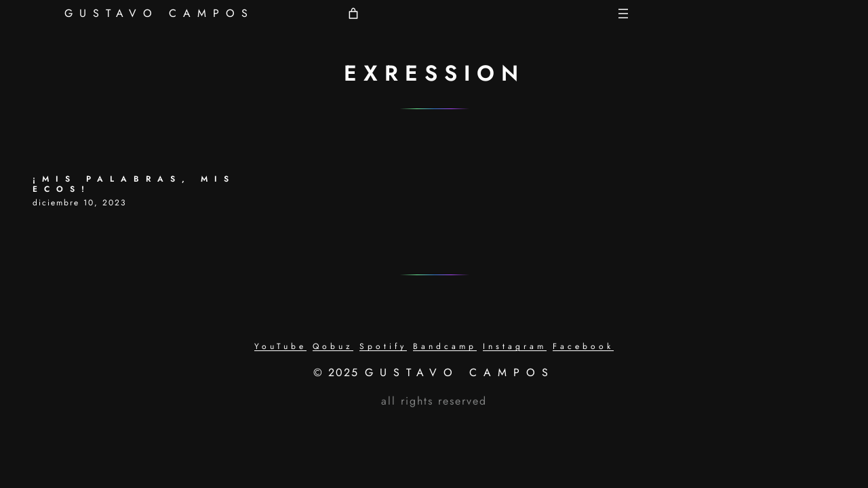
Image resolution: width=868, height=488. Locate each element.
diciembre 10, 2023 (80, 203)
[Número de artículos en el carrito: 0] (353, 14)
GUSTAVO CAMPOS (159, 13)
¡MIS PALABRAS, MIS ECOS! (134, 184)
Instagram (515, 346)
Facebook (583, 346)
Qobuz (333, 346)
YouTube (280, 346)
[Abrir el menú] (623, 14)
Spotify (383, 346)
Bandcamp (445, 346)
